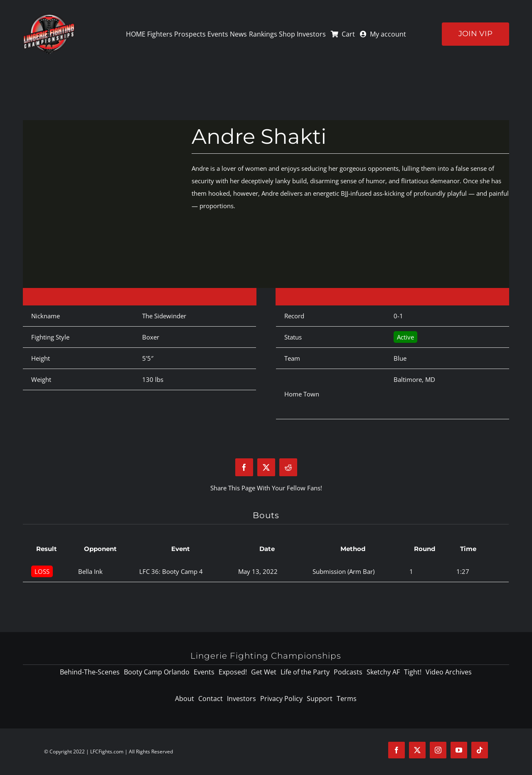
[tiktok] (480, 750)
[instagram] (438, 750)
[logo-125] (49, 16)
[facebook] (397, 750)
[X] (266, 467)
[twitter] (417, 750)
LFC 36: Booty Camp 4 (171, 571)
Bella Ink (90, 571)
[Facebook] (244, 467)
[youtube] (459, 750)
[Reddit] (288, 467)
